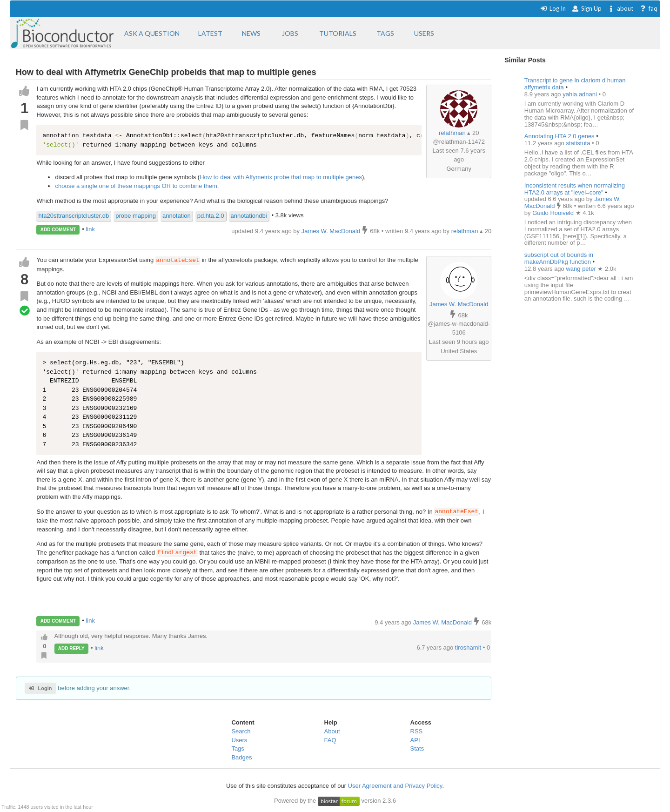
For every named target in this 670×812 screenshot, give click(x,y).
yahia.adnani (580, 94)
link (90, 229)
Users (239, 740)
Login (40, 688)
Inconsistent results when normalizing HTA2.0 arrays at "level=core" (575, 189)
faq (648, 8)
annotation (177, 216)
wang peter (582, 269)
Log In (553, 8)
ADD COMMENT (58, 230)
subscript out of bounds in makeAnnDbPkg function (559, 258)
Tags (238, 748)
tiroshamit (469, 648)
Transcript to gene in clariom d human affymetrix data (575, 84)
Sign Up (587, 8)
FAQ (330, 740)
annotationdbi (249, 216)
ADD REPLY (71, 648)
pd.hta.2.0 (211, 216)
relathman (452, 133)
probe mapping (136, 216)
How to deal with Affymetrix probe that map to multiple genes (281, 177)
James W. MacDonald (459, 304)
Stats (417, 748)
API (415, 740)
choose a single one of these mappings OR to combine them (136, 186)
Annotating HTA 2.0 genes (559, 136)
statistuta (579, 143)
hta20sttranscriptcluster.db (74, 216)
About (332, 731)
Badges (241, 757)
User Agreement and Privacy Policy (395, 786)
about (620, 8)
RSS (417, 731)
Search (241, 731)
